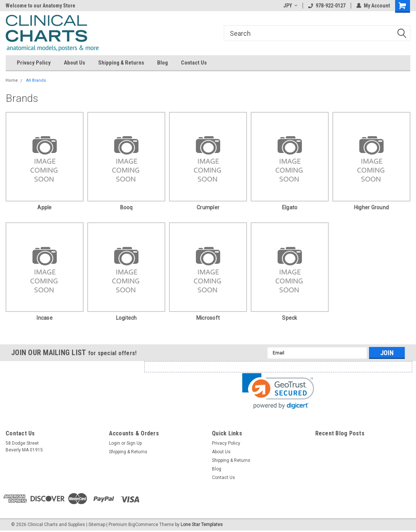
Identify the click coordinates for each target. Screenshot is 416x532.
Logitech (126, 318)
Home (12, 80)
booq (126, 207)
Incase (45, 318)
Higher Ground (371, 207)
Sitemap (97, 525)
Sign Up (134, 443)
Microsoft (208, 318)
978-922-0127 (327, 6)
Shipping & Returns (121, 63)
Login (115, 443)
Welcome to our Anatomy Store (40, 6)
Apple (44, 207)
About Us (74, 63)
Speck (290, 318)
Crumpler (208, 207)
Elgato (290, 207)
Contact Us (194, 63)
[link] (278, 391)
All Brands (36, 80)
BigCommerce (143, 525)
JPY (290, 6)
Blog (162, 63)
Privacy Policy (34, 63)
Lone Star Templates (202, 525)
